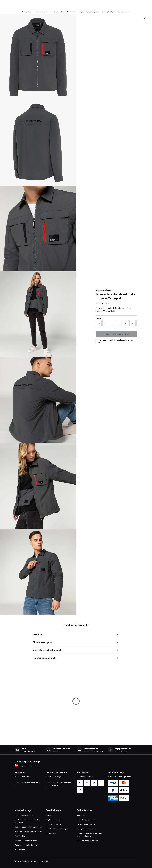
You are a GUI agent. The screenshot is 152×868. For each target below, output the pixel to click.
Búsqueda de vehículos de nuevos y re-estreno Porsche (90, 835)
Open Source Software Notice (26, 841)
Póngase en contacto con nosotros (61, 784)
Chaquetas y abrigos (103, 290)
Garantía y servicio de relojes (57, 829)
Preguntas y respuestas (86, 820)
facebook (80, 781)
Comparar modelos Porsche (87, 841)
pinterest (94, 781)
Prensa (48, 815)
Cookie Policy (20, 836)
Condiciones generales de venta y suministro (27, 821)
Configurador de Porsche (86, 829)
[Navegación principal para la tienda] (76, 12)
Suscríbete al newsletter (30, 783)
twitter (101, 781)
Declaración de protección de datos (28, 827)
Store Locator (51, 833)
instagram (87, 781)
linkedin (80, 788)
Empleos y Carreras (53, 820)
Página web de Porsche (86, 824)
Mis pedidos (82, 815)
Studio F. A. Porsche (53, 824)
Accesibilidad (20, 850)
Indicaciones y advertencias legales (28, 832)
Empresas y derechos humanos (26, 845)
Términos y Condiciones (24, 815)
